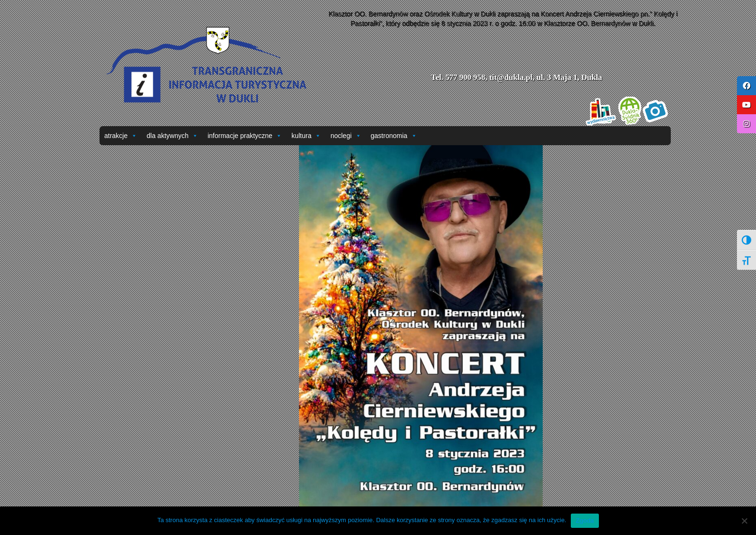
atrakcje (121, 136)
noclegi (346, 136)
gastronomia (394, 136)
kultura (306, 136)
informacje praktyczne (245, 136)
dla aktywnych (172, 136)
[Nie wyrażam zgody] (744, 521)
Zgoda (585, 520)
